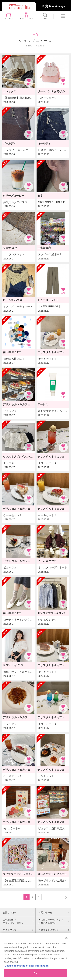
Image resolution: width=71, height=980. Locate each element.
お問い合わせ (45, 913)
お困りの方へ (10, 913)
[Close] (66, 941)
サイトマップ (10, 930)
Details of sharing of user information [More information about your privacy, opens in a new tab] (27, 969)
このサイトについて (49, 930)
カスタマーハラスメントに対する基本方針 (51, 921)
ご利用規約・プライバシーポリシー (14, 921)
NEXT (64, 897)
